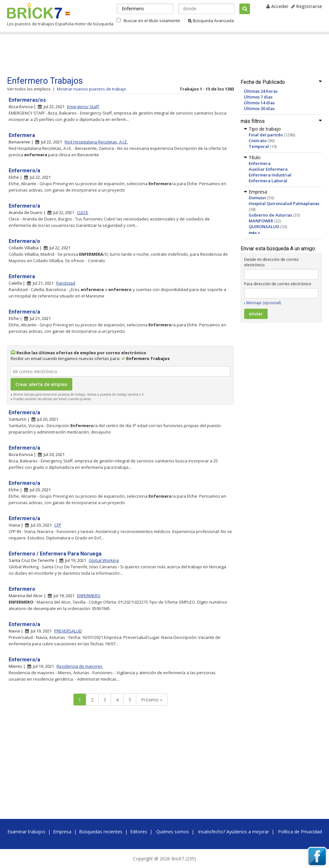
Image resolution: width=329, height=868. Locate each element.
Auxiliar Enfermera (268, 169)
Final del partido (266, 135)
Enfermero (22, 589)
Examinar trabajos (26, 832)
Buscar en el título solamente (152, 21)
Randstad (66, 283)
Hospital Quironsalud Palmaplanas (284, 203)
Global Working (104, 560)
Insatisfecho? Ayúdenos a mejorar (233, 832)
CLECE (83, 212)
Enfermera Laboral (268, 181)
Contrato (258, 141)
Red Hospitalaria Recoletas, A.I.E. (96, 142)
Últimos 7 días (258, 97)
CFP (58, 525)
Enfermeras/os (27, 100)
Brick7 (35, 11)
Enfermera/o (24, 241)
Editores (139, 832)
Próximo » (152, 700)
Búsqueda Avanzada (211, 21)
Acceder (277, 6)
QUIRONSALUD (264, 227)
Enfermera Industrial (270, 175)
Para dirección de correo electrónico (278, 284)
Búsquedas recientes (101, 832)
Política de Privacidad (300, 832)
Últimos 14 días (259, 103)
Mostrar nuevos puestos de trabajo (92, 89)
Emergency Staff (83, 107)
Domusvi (257, 198)
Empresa (62, 832)
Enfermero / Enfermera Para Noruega (55, 554)
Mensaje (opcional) (264, 303)
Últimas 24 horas (261, 91)
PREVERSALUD (68, 631)
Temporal (259, 146)
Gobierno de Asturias (270, 215)
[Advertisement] (129, 55)
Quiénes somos (173, 832)
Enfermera (260, 163)
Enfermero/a (24, 171)
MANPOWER (261, 221)
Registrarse (307, 6)
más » (254, 232)
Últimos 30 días (259, 108)
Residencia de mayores (80, 666)
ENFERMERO (89, 596)
